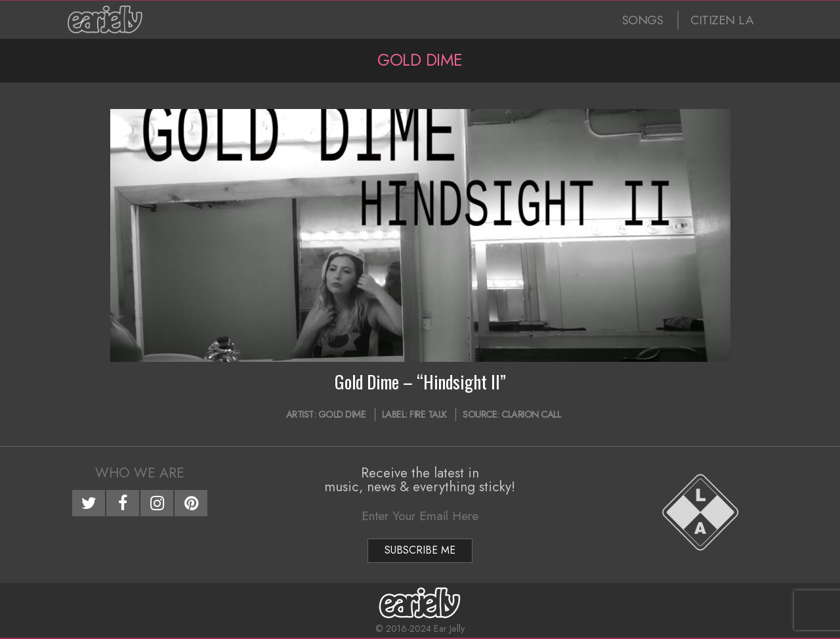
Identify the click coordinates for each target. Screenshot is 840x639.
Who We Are (140, 473)
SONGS (643, 20)
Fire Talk (428, 414)
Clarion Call (531, 414)
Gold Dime (342, 414)
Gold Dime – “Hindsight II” (420, 382)
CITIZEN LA (722, 20)
